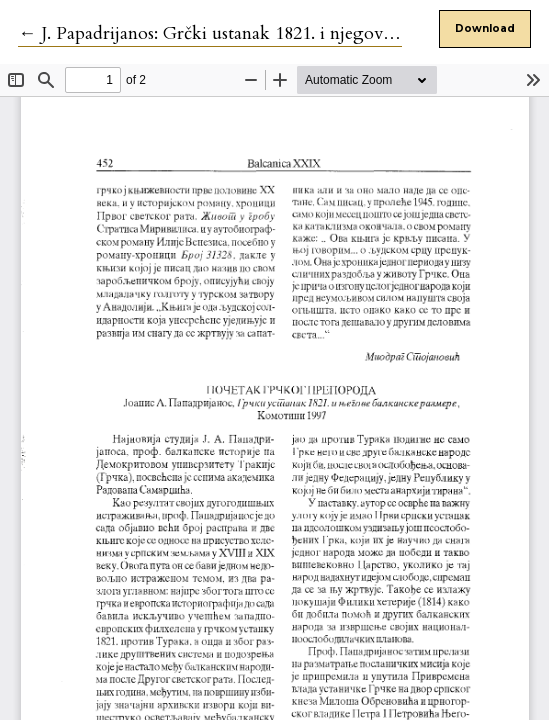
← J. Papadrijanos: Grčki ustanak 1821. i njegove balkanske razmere (277, 33)
